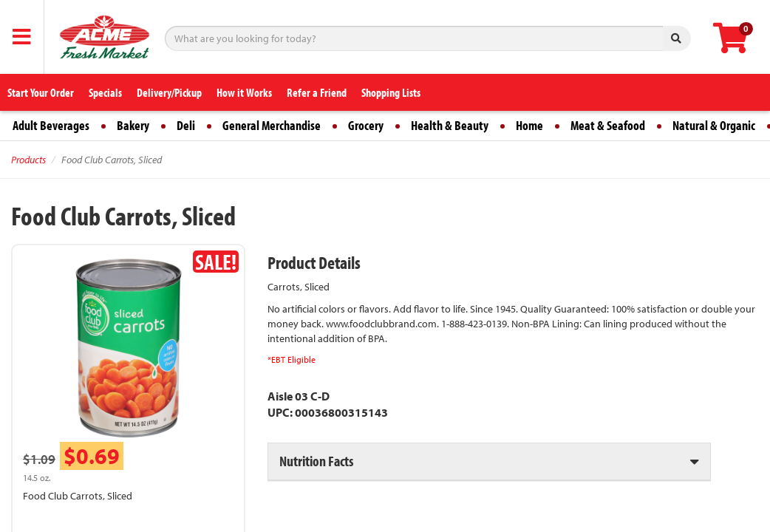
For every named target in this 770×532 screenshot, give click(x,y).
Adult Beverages (51, 125)
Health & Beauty (450, 125)
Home (529, 125)
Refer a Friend (317, 92)
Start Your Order (41, 92)
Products (28, 160)
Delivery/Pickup (169, 92)
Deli (186, 125)
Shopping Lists (391, 92)
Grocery (366, 125)
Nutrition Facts (316, 461)
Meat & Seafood (608, 125)
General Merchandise (272, 125)
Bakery (133, 125)
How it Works (244, 92)
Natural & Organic (714, 125)
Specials (105, 92)
